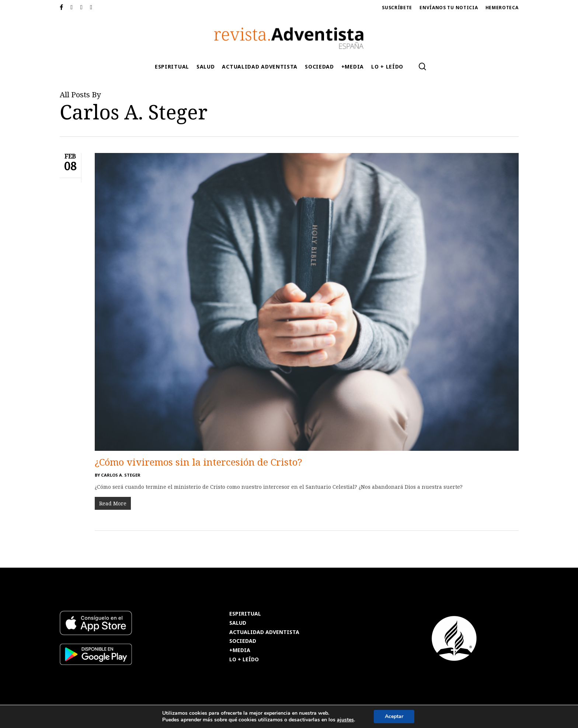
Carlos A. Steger (121, 475)
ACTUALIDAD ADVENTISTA (264, 632)
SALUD (238, 623)
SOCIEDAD (243, 641)
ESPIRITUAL (245, 614)
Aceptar (394, 716)
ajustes (345, 720)
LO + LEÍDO (244, 660)
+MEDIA (240, 650)
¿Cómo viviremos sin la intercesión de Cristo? (199, 462)
